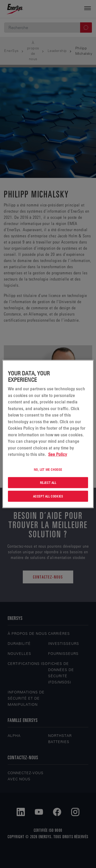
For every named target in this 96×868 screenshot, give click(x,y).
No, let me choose (48, 469)
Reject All (48, 483)
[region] (48, 434)
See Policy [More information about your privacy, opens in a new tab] (58, 454)
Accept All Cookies (48, 496)
